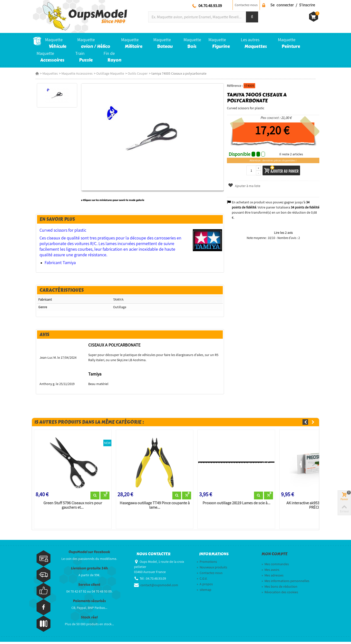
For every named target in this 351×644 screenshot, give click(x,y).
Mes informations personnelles (285, 583)
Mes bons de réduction (279, 589)
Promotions (207, 564)
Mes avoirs (270, 572)
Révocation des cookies (280, 594)
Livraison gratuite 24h (89, 570)
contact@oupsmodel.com (159, 587)
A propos (205, 586)
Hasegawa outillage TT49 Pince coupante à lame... (154, 507)
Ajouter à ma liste (245, 186)
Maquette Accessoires (75, 73)
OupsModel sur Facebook (89, 554)
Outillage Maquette (108, 73)
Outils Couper (135, 73)
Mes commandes (275, 566)
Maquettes (48, 73)
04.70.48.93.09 (210, 6)
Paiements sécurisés (89, 603)
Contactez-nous (246, 5)
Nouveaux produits (212, 570)
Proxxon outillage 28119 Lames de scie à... (236, 505)
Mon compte (274, 556)
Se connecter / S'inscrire (293, 5)
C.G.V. (202, 581)
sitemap (204, 592)
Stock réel (89, 619)
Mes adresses (273, 578)
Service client (89, 587)
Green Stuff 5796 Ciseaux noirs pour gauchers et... (71, 507)
